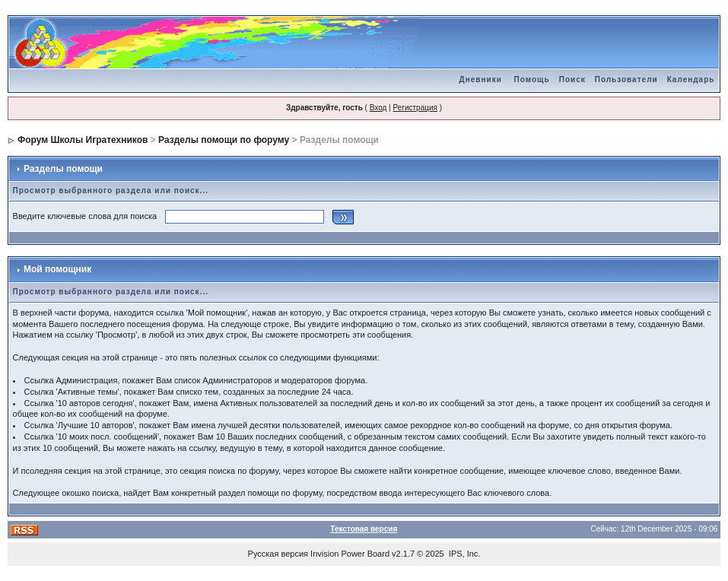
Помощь (532, 79)
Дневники (481, 79)
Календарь (691, 79)
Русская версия (278, 554)
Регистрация (415, 108)
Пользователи (626, 79)
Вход (378, 108)
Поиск (572, 79)
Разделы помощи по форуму (224, 140)
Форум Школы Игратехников (83, 140)
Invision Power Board (350, 554)
